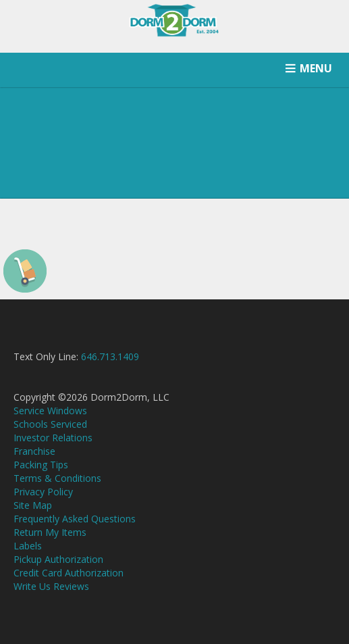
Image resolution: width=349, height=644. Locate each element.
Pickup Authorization (58, 559)
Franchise (34, 451)
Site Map (33, 505)
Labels (28, 546)
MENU (316, 68)
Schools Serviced (50, 424)
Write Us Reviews (51, 586)
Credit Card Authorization (69, 573)
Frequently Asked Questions (75, 519)
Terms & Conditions (57, 478)
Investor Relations (53, 438)
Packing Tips (41, 465)
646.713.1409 (110, 356)
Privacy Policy (43, 492)
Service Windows (50, 411)
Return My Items (50, 532)
